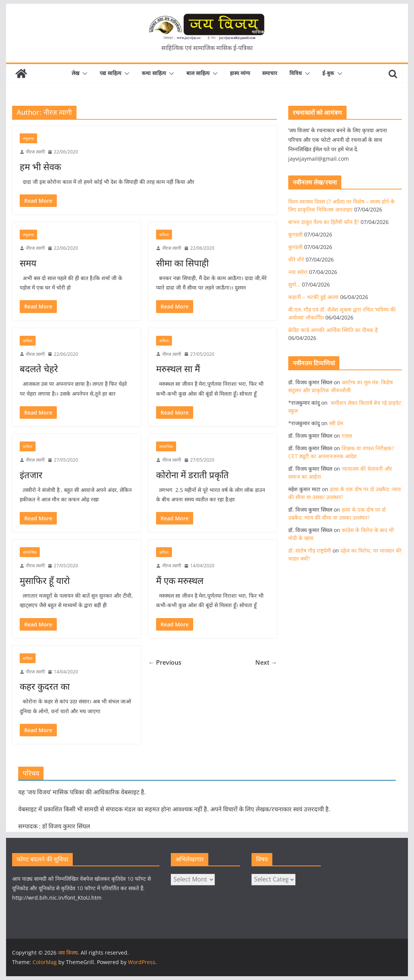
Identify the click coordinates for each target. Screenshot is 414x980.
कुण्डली (295, 234)
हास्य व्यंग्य (240, 73)
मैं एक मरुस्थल (180, 580)
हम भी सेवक (40, 167)
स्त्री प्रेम (336, 423)
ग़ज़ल (347, 436)
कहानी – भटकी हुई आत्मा (313, 297)
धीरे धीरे (296, 259)
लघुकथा (28, 138)
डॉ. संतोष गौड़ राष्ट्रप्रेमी (310, 550)
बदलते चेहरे (39, 369)
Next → (266, 662)
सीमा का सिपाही (182, 263)
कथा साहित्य (154, 73)
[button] (83, 74)
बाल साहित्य (198, 73)
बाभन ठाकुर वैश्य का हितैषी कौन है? (324, 222)
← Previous (165, 662)
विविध (296, 73)
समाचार (270, 73)
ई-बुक (328, 73)
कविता (164, 235)
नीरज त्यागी (35, 152)
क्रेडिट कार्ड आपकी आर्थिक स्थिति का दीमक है (333, 330)
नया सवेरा (298, 272)
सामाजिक (166, 446)
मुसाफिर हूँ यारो (45, 580)
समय (28, 263)
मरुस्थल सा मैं (178, 369)
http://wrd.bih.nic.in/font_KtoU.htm (57, 898)
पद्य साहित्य (110, 73)
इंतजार (31, 475)
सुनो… (294, 284)
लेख (75, 73)
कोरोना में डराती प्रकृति (192, 475)
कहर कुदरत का (45, 686)
